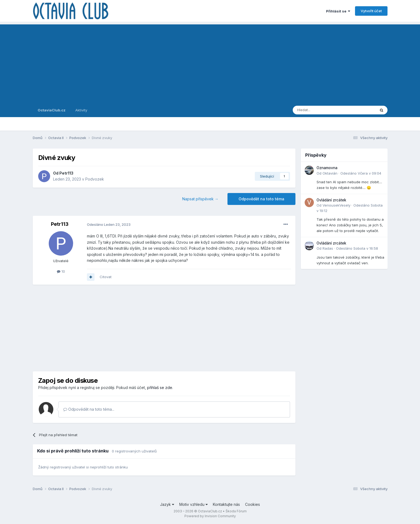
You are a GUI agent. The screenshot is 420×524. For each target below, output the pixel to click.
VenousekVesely (336, 205)
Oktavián (330, 173)
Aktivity (81, 110)
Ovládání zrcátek (331, 200)
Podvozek (95, 179)
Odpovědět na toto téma (261, 199)
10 (61, 271)
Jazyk (167, 504)
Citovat (106, 277)
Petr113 (66, 173)
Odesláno (109, 224)
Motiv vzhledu (193, 504)
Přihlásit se (338, 11)
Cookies (253, 504)
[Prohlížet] (320, 110)
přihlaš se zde (160, 388)
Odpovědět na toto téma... (89, 409)
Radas (328, 248)
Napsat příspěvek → (200, 199)
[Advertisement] (210, 62)
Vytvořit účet (371, 11)
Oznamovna (327, 168)
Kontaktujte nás (226, 504)
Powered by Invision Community (210, 516)
